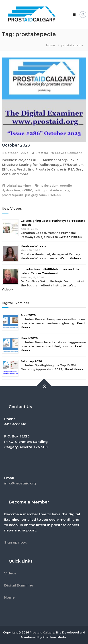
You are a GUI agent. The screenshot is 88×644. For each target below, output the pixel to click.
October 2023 (16, 145)
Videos (10, 573)
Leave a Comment (69, 153)
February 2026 (31, 361)
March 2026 (29, 338)
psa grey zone (36, 195)
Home (9, 597)
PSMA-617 (54, 195)
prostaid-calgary (57, 190)
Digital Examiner (19, 186)
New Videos (12, 209)
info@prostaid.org (20, 483)
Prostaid (42, 153)
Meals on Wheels (33, 246)
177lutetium (49, 186)
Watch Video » (71, 237)
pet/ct (38, 190)
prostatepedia (13, 195)
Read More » (74, 369)
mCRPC (27, 190)
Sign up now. (15, 542)
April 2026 (28, 315)
